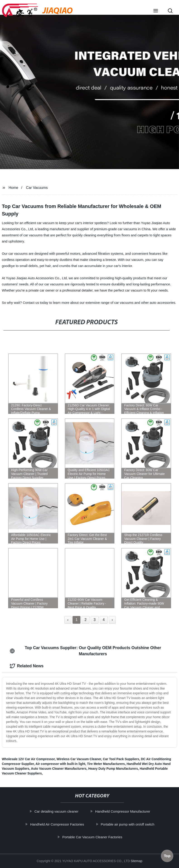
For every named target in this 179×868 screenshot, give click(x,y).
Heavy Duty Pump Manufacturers (113, 769)
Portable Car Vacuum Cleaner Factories (95, 837)
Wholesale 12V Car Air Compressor (28, 759)
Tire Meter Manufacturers (106, 764)
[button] (156, 11)
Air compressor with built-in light (60, 764)
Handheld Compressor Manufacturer (126, 811)
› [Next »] (112, 620)
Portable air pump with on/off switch (131, 824)
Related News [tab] (27, 666)
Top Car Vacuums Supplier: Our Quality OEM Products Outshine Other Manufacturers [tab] (85, 651)
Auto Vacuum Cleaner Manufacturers (59, 769)
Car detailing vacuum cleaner (59, 811)
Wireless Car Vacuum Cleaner (79, 759)
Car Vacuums (37, 188)
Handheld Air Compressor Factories (60, 824)
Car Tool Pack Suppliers (121, 759)
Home (13, 188)
